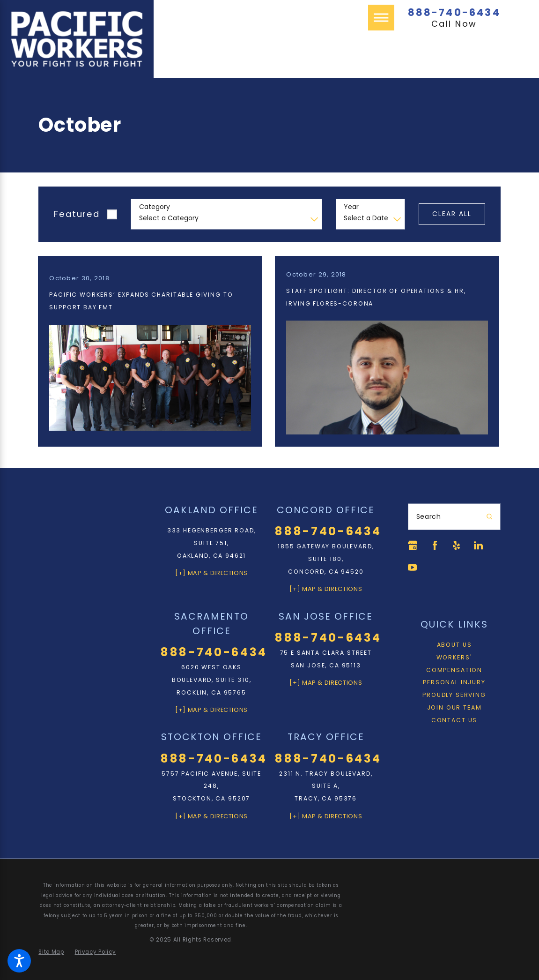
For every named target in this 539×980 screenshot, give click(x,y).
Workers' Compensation (454, 665)
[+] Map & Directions (212, 573)
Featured (77, 214)
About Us (454, 646)
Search (429, 516)
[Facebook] (435, 545)
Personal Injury (454, 683)
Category (155, 207)
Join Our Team (454, 708)
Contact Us (454, 721)
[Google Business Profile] (413, 545)
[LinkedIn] (480, 545)
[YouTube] (413, 568)
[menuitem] (454, 646)
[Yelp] (458, 545)
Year (351, 207)
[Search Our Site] (489, 517)
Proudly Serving (454, 696)
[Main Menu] (381, 18)
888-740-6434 (454, 12)
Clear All (452, 214)
